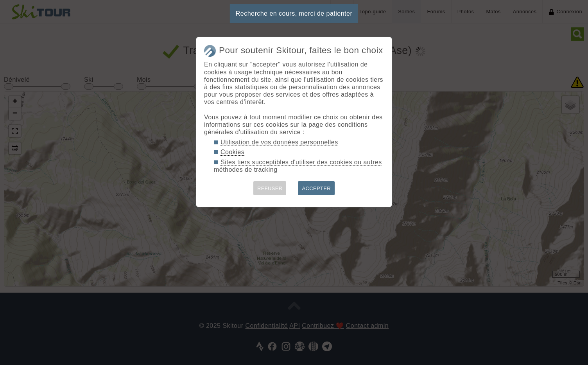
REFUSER (270, 188)
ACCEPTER (316, 188)
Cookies (232, 152)
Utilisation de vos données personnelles (279, 142)
